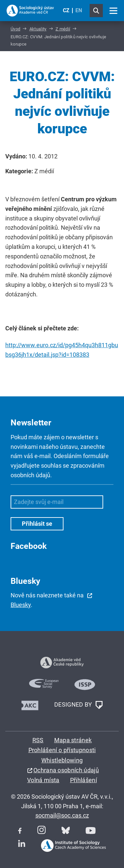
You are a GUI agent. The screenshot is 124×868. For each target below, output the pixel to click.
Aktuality (38, 29)
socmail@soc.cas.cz (62, 815)
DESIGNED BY (78, 705)
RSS (38, 740)
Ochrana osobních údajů (66, 770)
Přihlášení (83, 780)
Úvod (15, 29)
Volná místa (43, 780)
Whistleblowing (62, 760)
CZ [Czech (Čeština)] (66, 10)
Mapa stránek (73, 740)
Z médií (63, 29)
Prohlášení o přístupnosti (62, 750)
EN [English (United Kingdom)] (79, 10)
